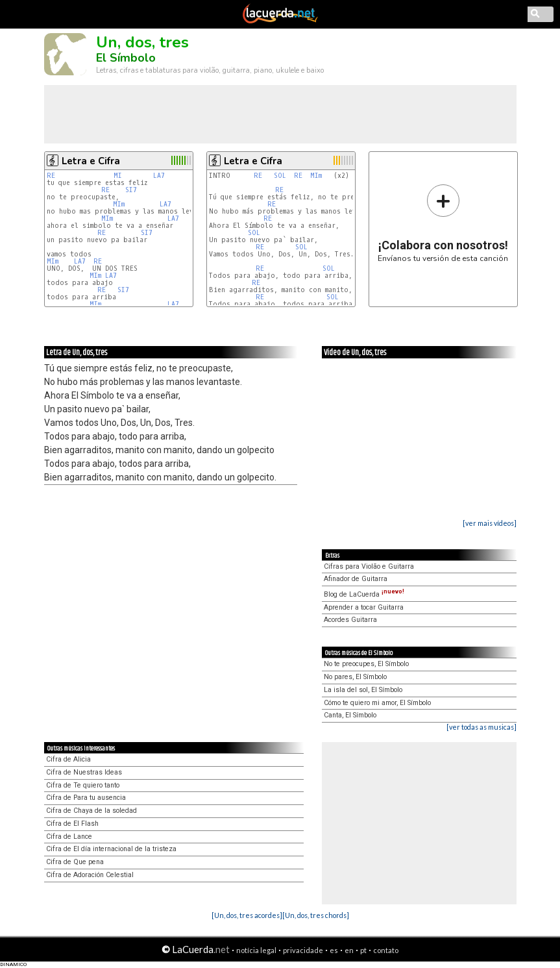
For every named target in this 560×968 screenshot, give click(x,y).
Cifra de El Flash (72, 824)
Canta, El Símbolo (350, 715)
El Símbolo (126, 58)
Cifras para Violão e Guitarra (369, 566)
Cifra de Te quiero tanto (83, 785)
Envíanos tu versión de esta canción (443, 223)
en (349, 950)
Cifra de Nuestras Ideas (84, 772)
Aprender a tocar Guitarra (364, 607)
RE (51, 176)
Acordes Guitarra (350, 620)
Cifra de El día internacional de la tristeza (111, 849)
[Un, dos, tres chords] (316, 915)
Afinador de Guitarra (356, 579)
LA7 (159, 176)
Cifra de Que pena (75, 862)
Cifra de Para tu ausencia (86, 798)
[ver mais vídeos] (490, 523)
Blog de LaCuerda (364, 594)
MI (120, 176)
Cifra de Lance (69, 837)
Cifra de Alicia (68, 759)
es (334, 950)
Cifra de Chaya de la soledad (91, 811)
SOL (280, 176)
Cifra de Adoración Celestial (90, 875)
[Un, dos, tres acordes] (247, 915)
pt (363, 950)
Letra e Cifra (91, 161)
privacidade (303, 950)
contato (386, 950)
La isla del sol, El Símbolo (363, 690)
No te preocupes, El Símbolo (366, 664)
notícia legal (256, 950)
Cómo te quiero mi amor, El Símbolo (377, 703)
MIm (119, 204)
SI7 (131, 190)
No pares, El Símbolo (355, 677)
